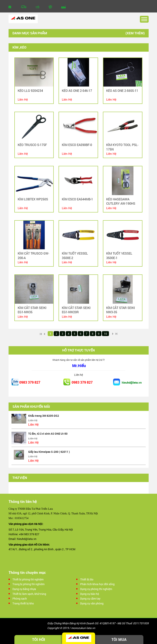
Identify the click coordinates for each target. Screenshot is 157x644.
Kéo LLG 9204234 (30, 91)
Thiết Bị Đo (87, 579)
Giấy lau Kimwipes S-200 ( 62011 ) (49, 452)
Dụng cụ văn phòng (92, 603)
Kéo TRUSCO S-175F (32, 145)
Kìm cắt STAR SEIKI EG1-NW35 (32, 310)
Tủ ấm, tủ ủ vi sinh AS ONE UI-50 (48, 434)
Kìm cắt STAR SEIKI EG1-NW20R (76, 310)
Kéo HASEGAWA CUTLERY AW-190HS (121, 201)
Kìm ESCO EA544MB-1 (77, 199)
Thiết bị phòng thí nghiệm (28, 579)
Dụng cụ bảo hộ (90, 594)
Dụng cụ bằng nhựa (24, 589)
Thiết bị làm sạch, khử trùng (29, 594)
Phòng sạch (20, 598)
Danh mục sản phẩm (30, 33)
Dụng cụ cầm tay (90, 598)
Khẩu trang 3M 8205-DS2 (44, 416)
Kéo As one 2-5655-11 (122, 91)
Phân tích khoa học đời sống (97, 584)
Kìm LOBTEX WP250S (33, 199)
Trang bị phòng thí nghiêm (29, 584)
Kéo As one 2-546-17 (77, 91)
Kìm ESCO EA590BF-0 (77, 145)
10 (105, 334)
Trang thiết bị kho (23, 603)
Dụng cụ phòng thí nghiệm (96, 589)
